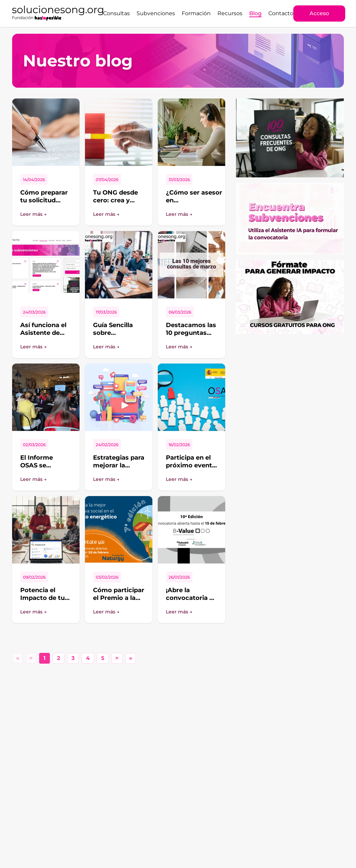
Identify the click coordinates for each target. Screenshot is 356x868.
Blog (255, 13)
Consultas (116, 13)
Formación (196, 13)
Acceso (319, 13)
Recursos (230, 13)
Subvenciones (156, 13)
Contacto (281, 13)
